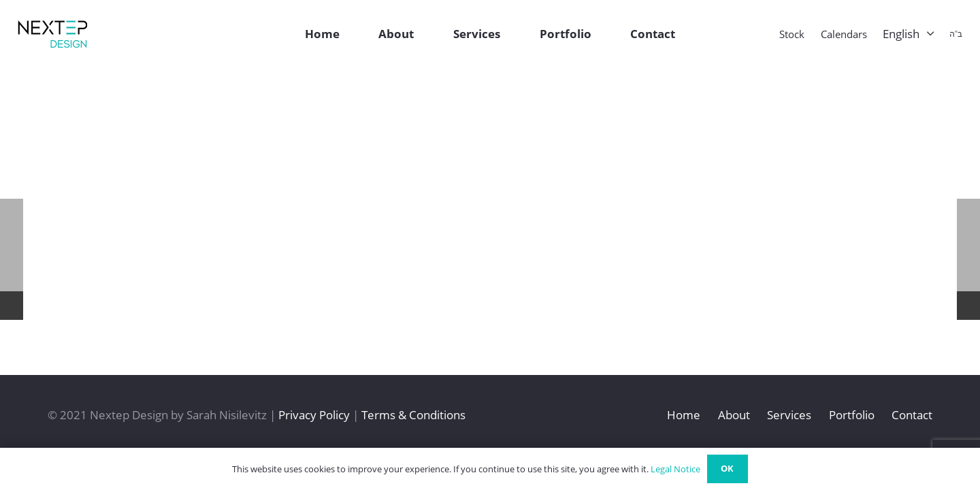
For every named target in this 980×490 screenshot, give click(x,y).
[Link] (52, 34)
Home (684, 415)
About (734, 415)
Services (789, 415)
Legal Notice (675, 469)
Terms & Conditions (413, 415)
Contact (912, 415)
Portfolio (852, 415)
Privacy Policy (314, 415)
